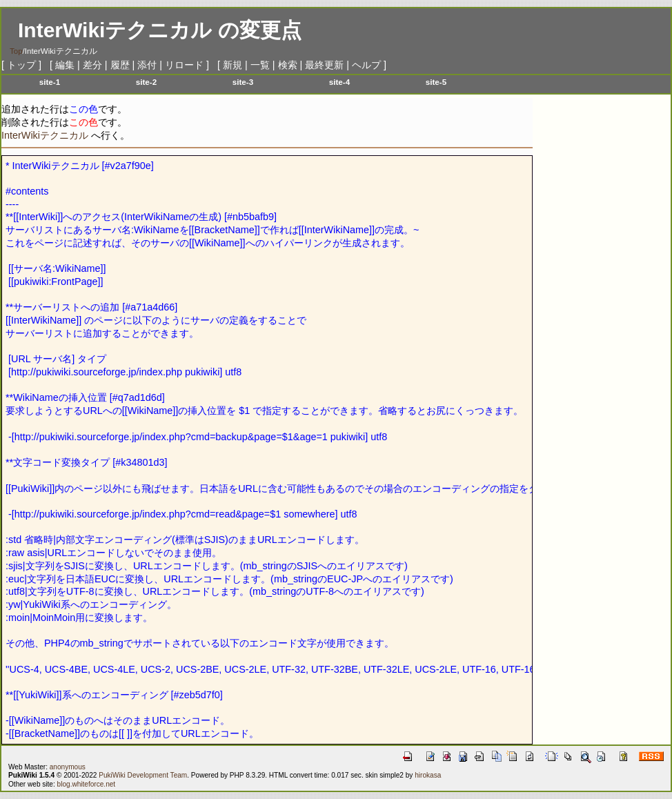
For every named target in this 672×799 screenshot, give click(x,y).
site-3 (243, 82)
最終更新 (324, 65)
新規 (233, 65)
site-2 (146, 82)
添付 (147, 65)
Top (16, 51)
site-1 (50, 82)
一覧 (260, 65)
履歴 (120, 65)
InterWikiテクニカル (115, 30)
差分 (92, 65)
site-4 (339, 82)
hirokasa (428, 775)
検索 (288, 65)
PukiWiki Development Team (143, 775)
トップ (21, 65)
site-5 (436, 82)
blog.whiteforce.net (87, 784)
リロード (184, 65)
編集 (65, 65)
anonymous (68, 767)
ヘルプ (366, 65)
